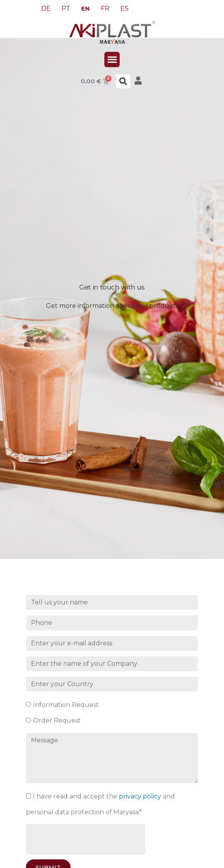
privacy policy (140, 796)
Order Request (57, 721)
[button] (112, 60)
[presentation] (86, 839)
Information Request (66, 705)
